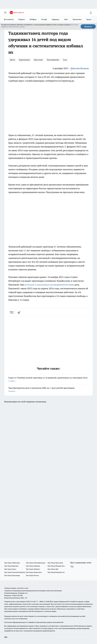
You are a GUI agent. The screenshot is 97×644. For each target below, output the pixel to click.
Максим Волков (80, 68)
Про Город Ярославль (55, 563)
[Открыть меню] (5, 13)
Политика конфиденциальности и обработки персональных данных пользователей (34, 622)
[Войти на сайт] (91, 13)
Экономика (77, 19)
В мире (44, 19)
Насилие (38, 60)
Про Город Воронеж (11, 566)
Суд (65, 60)
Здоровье (55, 19)
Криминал (24, 60)
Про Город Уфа (53, 569)
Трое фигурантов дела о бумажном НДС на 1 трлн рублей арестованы (48, 390)
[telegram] (20, 312)
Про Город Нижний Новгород (15, 572)
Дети (12, 60)
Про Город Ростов (32, 575)
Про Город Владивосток (56, 572)
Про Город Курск (10, 569)
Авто (66, 19)
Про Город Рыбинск (33, 569)
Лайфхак (33, 19)
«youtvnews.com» (23, 588)
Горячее (22, 19)
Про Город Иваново (33, 566)
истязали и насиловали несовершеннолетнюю (49, 285)
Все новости (9, 19)
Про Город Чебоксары (12, 563)
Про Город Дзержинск (34, 572)
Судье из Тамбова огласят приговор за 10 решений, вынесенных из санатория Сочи (48, 379)
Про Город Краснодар (12, 575)
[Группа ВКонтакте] (72, 567)
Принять (88, 26)
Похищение (53, 60)
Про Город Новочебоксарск (36, 563)
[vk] (12, 312)
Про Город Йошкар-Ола (56, 566)
